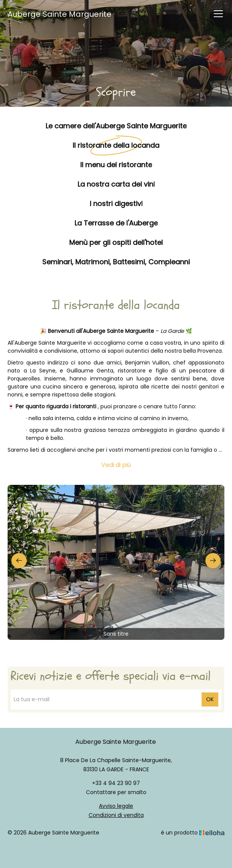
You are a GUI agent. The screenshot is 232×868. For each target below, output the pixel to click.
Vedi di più (116, 465)
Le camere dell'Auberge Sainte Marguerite (116, 125)
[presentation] (19, 561)
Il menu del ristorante (116, 164)
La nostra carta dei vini (116, 184)
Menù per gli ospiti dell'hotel (116, 242)
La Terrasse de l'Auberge (116, 223)
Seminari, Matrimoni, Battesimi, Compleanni (116, 261)
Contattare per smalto (116, 792)
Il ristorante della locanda (116, 145)
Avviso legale (116, 806)
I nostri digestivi (116, 203)
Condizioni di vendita (116, 815)
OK (210, 699)
